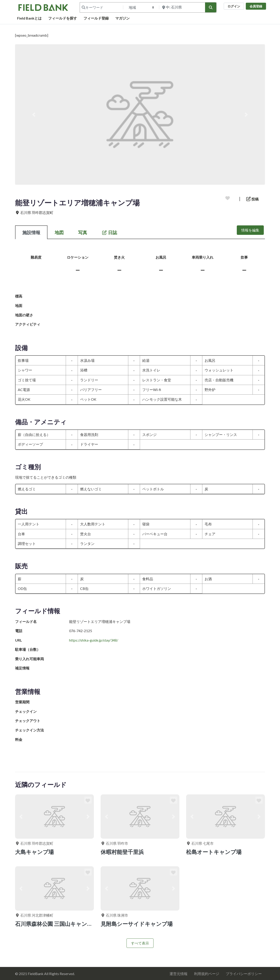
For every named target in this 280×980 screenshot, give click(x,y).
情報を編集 (250, 230)
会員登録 (256, 6)
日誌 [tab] (109, 232)
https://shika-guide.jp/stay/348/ (94, 640)
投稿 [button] (252, 199)
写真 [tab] (83, 232)
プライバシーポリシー (244, 974)
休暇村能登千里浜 (122, 852)
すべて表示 (140, 943)
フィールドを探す (63, 18)
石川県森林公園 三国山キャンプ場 (57, 924)
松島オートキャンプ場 (214, 852)
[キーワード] (101, 7)
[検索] (211, 7)
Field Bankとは (29, 18)
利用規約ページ (207, 974)
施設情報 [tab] (31, 232)
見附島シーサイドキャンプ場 (137, 924)
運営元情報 (178, 974)
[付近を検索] (182, 7)
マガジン (122, 18)
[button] (34, 114)
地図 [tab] (59, 232)
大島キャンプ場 (34, 852)
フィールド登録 (96, 18)
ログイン (234, 6)
